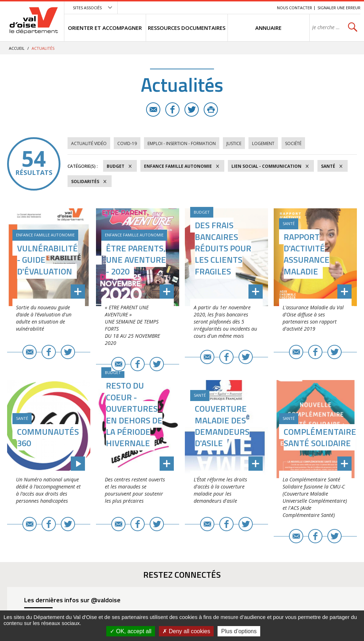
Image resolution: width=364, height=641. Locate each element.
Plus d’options (239, 631)
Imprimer (211, 109)
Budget (116, 166)
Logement (263, 143)
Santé (328, 166)
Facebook (172, 109)
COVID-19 (127, 143)
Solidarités (85, 181)
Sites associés (87, 8)
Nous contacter (295, 8)
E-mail (153, 109)
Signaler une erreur (339, 8)
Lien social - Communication (266, 166)
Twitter (192, 109)
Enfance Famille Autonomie (178, 166)
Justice (234, 143)
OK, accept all (131, 631)
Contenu (238, 8)
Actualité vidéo (89, 143)
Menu (220, 8)
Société (293, 143)
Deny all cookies (186, 631)
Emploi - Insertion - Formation (182, 143)
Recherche (262, 8)
